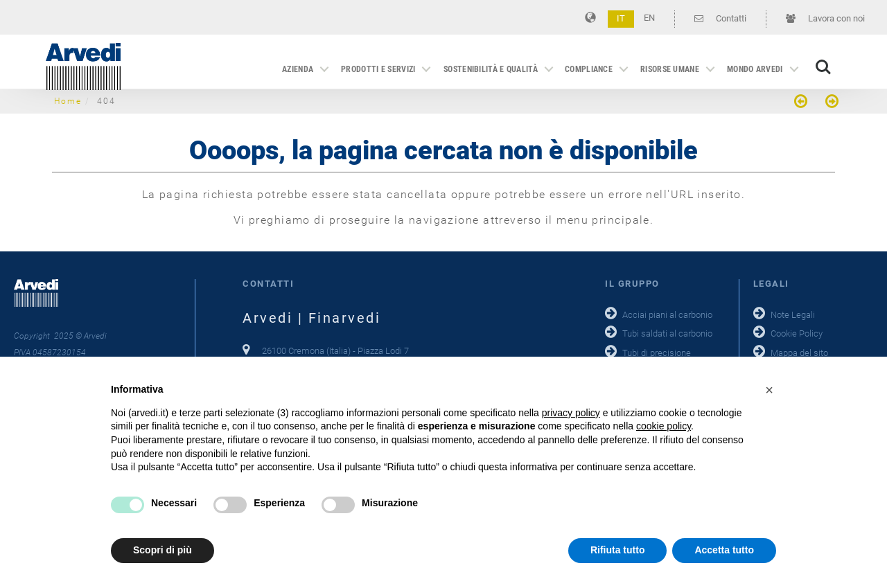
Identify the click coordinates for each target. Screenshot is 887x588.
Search (823, 67)
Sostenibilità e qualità (491, 69)
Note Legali (793, 315)
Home (68, 101)
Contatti (720, 18)
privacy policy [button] (571, 413)
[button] (769, 390)
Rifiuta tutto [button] (618, 550)
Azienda (298, 69)
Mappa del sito (799, 353)
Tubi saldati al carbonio (667, 333)
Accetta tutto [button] (724, 550)
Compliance (589, 69)
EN (649, 18)
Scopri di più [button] (163, 550)
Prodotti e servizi (378, 69)
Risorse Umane (670, 69)
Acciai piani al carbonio (667, 315)
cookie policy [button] (664, 426)
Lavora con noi (825, 18)
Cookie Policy (797, 333)
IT (621, 18)
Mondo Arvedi (755, 69)
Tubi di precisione (657, 353)
